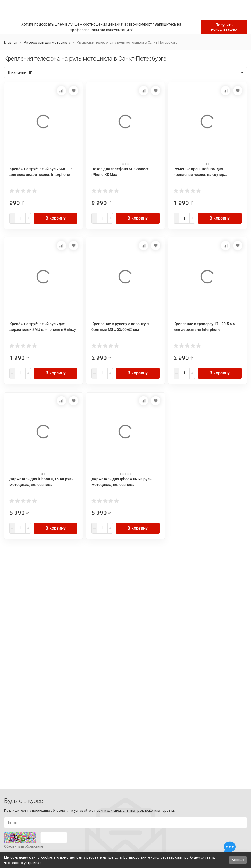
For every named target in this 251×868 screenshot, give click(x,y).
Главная (11, 42)
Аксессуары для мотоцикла (47, 42)
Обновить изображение (24, 846)
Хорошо (238, 860)
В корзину (56, 218)
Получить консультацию (224, 27)
